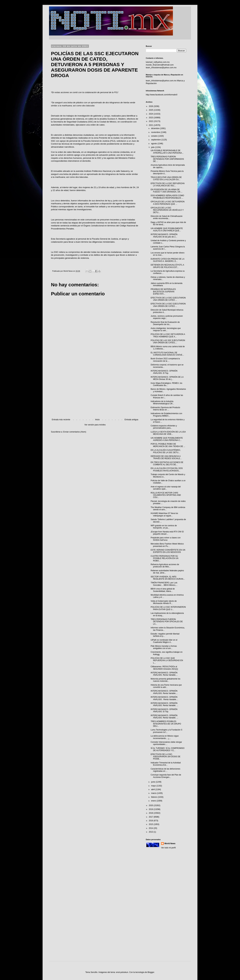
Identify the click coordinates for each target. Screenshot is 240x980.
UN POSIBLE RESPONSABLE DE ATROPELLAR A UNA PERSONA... (167, 152)
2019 (151, 809)
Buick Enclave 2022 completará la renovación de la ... (165, 360)
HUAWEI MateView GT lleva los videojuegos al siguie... (164, 514)
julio (153, 147)
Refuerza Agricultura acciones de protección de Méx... (165, 566)
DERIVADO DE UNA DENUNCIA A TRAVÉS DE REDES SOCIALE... (166, 457)
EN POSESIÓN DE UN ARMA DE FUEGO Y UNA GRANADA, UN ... (167, 191)
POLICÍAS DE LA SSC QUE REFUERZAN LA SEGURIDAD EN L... (167, 661)
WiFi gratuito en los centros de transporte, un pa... (164, 527)
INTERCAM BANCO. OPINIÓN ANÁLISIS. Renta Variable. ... (164, 704)
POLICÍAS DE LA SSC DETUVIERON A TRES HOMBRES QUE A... (168, 335)
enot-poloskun (122, 972)
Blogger (151, 972)
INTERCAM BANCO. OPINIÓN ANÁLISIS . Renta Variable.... (164, 698)
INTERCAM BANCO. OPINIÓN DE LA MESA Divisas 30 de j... (167, 378)
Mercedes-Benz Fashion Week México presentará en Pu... (167, 545)
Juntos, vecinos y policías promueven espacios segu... (167, 317)
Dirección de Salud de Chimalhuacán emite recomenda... (167, 217)
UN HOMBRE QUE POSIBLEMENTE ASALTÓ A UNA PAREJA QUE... (167, 230)
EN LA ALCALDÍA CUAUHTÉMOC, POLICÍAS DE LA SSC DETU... (166, 451)
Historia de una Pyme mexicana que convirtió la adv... (166, 686)
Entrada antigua (131, 420)
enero (154, 801)
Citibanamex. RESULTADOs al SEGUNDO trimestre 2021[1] (164, 668)
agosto (154, 144)
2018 (151, 813)
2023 (151, 118)
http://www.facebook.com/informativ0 (162, 95)
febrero (154, 797)
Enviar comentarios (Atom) (75, 432)
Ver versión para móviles (95, 425)
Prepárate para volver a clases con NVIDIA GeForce (166, 539)
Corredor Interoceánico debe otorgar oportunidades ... (166, 743)
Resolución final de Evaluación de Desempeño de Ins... (165, 323)
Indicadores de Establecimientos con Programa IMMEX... (166, 415)
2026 (151, 106)
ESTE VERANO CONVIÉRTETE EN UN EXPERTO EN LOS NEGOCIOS (168, 551)
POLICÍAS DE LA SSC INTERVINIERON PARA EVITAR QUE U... (168, 608)
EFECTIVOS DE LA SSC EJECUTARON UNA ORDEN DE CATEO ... (168, 299)
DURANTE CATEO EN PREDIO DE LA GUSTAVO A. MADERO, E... (167, 260)
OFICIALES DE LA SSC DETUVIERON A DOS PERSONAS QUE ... (168, 203)
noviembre (156, 132)
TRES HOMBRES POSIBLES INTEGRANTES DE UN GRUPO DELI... (166, 724)
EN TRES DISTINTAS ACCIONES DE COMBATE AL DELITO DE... (167, 463)
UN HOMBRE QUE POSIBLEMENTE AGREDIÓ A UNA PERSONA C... (167, 439)
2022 (151, 121)
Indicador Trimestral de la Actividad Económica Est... (166, 764)
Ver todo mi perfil (168, 848)
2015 (151, 824)
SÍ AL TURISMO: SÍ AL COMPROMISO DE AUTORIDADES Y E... (168, 749)
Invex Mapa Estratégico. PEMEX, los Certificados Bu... (166, 384)
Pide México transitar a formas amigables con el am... (164, 647)
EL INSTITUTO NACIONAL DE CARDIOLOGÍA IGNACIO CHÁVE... (167, 354)
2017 (151, 817)
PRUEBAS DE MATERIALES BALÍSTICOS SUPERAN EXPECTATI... (163, 292)
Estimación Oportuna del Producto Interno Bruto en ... (165, 409)
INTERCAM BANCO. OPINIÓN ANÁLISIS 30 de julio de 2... (164, 236)
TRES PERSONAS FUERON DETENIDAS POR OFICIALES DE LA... (167, 622)
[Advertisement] (95, 392)
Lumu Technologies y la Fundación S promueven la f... (166, 731)
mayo (154, 786)
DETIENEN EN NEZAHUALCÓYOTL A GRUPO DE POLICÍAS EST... (167, 266)
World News (170, 844)
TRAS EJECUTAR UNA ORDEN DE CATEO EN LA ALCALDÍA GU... (166, 178)
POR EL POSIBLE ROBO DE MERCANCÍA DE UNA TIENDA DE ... (168, 445)
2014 (151, 828)
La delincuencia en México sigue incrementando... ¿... (165, 737)
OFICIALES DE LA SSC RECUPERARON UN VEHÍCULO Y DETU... (167, 210)
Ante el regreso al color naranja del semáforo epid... (166, 488)
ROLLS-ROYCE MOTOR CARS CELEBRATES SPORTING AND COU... (166, 495)
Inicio (97, 420)
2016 (151, 821)
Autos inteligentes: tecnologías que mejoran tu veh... (166, 329)
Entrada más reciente (61, 420)
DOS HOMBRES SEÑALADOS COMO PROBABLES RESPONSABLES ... (167, 197)
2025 (151, 110)
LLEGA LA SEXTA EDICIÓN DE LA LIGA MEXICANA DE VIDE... (168, 433)
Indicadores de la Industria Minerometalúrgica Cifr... (162, 402)
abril (153, 789)
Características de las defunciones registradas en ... (165, 770)
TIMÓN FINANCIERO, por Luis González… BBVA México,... (164, 584)
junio (153, 782)
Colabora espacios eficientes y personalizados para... (164, 427)
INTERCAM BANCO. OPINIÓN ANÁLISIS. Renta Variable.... (164, 674)
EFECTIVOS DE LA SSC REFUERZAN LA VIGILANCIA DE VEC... (168, 185)
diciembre (156, 128)
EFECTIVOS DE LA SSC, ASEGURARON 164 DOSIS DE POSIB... (165, 757)
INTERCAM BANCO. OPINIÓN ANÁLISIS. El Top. (164, 372)
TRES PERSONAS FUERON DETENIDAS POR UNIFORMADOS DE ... (167, 159)
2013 (151, 832)
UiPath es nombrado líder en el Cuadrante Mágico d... (164, 641)
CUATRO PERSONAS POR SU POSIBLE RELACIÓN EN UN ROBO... (165, 558)
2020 (151, 805)
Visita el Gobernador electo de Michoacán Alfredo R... (164, 602)
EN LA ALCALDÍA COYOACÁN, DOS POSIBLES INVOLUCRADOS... (167, 469)
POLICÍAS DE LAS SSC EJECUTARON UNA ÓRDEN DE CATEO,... (168, 342)
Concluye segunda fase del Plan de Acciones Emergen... (166, 776)
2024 (151, 114)
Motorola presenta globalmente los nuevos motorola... (165, 680)
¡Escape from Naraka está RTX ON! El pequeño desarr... (167, 533)
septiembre (156, 140)
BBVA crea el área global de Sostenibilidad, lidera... (163, 590)
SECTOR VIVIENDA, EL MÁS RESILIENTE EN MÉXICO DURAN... (168, 578)
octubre (155, 136)
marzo (154, 793)
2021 (151, 125)
